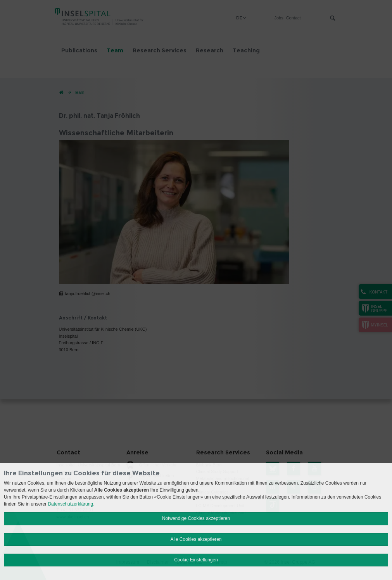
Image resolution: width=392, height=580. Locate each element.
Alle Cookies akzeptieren (196, 539)
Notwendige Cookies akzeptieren (196, 518)
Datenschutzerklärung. (71, 504)
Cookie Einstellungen (196, 560)
